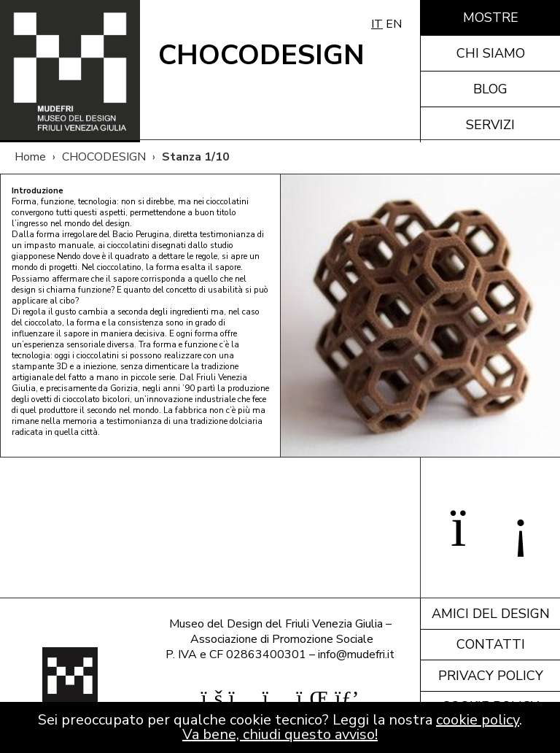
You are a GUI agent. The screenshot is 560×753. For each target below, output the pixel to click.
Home (30, 157)
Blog (490, 89)
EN (394, 24)
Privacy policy (491, 676)
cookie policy (478, 720)
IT (377, 24)
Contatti (491, 644)
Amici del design (491, 614)
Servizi (490, 125)
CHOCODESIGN (104, 157)
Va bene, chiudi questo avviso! (280, 734)
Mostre (491, 18)
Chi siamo (491, 53)
